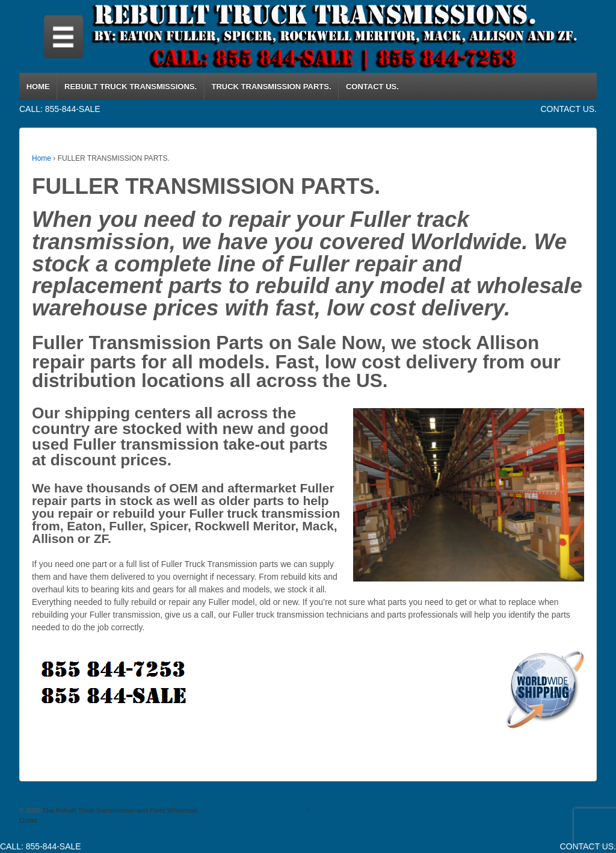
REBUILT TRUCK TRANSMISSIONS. (131, 86)
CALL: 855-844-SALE (60, 109)
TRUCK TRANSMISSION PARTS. (271, 86)
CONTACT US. (372, 86)
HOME (38, 86)
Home (42, 158)
